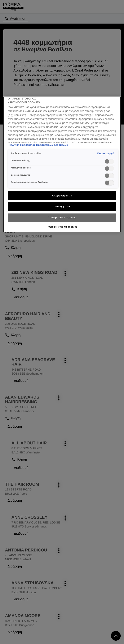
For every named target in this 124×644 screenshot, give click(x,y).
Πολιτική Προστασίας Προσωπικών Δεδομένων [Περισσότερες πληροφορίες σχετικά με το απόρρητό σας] (38, 145)
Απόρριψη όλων (62, 196)
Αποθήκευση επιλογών (62, 217)
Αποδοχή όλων (62, 207)
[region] (62, 164)
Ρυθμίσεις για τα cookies (62, 227)
